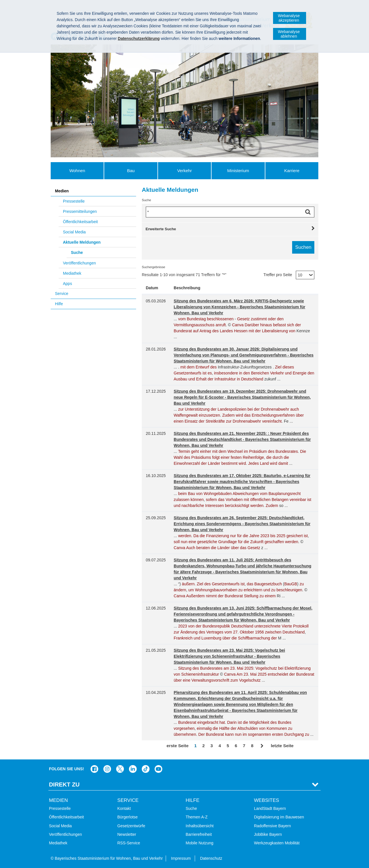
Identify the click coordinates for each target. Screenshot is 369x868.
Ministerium (238, 171)
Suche (77, 252)
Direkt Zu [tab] (64, 785)
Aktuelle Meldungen (82, 242)
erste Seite (178, 746)
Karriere (292, 171)
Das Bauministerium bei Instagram (107, 769)
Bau (131, 171)
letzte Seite (282, 746)
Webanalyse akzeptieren (289, 18)
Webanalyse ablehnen (289, 34)
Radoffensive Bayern (272, 826)
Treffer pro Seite (278, 275)
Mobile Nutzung (199, 843)
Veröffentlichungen (79, 263)
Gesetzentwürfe (131, 826)
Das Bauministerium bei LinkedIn (133, 769)
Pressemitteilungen (80, 211)
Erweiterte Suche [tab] (161, 229)
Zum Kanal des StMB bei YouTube (158, 769)
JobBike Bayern (268, 834)
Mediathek (72, 273)
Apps (67, 284)
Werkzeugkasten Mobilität (277, 843)
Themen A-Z (197, 817)
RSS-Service (129, 843)
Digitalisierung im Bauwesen (279, 817)
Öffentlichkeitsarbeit (80, 222)
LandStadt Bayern (270, 808)
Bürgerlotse (128, 817)
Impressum (181, 858)
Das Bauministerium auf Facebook (94, 769)
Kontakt (124, 808)
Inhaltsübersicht (200, 826)
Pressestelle (74, 201)
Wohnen (77, 171)
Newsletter (127, 834)
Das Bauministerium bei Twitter (120, 769)
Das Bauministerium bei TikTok (146, 769)
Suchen (309, 212)
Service (62, 294)
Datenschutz (211, 858)
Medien (62, 191)
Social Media (74, 232)
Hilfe (59, 304)
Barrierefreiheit (199, 834)
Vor (262, 746)
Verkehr (184, 171)
